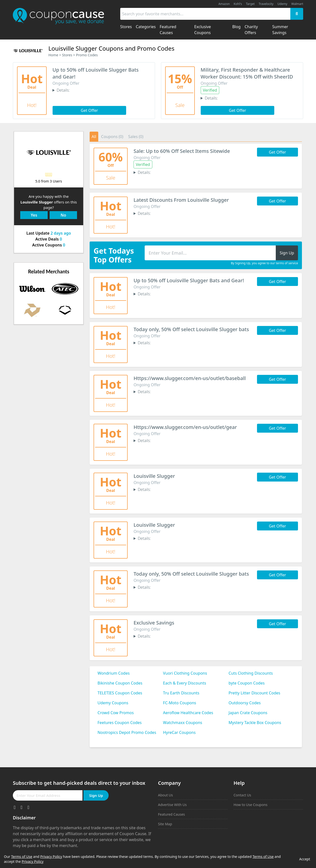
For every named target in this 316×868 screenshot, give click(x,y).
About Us (165, 795)
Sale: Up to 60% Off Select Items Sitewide (182, 151)
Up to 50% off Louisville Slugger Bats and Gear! (189, 280)
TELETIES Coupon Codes (120, 693)
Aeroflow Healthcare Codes (188, 713)
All (94, 137)
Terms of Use (22, 857)
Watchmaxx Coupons (183, 723)
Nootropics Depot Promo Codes (127, 732)
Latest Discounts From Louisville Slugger (181, 200)
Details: (63, 90)
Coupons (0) (112, 137)
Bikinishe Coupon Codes (120, 683)
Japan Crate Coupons (248, 713)
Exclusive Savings (154, 623)
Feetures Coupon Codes (120, 723)
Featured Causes (171, 814)
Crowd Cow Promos (116, 713)
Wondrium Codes (114, 673)
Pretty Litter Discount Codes (255, 693)
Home (53, 55)
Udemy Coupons (113, 703)
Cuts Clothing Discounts (251, 673)
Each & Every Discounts (185, 683)
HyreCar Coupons (179, 732)
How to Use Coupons (250, 805)
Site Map (165, 824)
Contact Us (242, 795)
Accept (305, 859)
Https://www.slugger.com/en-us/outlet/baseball (190, 378)
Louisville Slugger (154, 476)
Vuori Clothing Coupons (185, 673)
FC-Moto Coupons (179, 703)
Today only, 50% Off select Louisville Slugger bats (191, 329)
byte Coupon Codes (247, 683)
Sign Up (96, 795)
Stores (67, 55)
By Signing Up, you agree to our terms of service (264, 263)
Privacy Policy (51, 857)
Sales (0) (136, 137)
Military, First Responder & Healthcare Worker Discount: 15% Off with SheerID (247, 73)
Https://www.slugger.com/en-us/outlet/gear (185, 427)
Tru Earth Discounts (181, 693)
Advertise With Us (172, 805)
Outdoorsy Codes (245, 703)
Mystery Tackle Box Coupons (255, 723)
